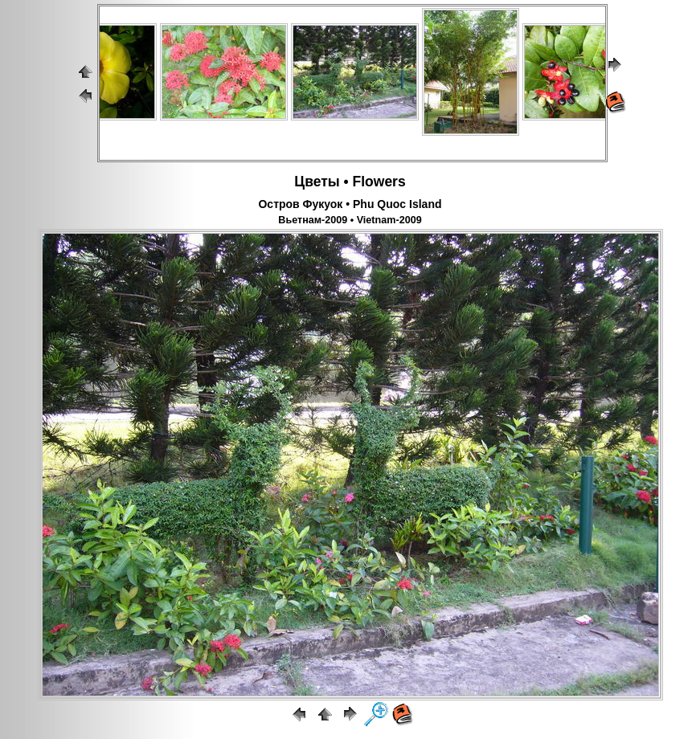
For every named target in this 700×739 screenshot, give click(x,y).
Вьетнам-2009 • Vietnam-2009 (350, 220)
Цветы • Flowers (350, 182)
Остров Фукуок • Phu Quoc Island (350, 204)
